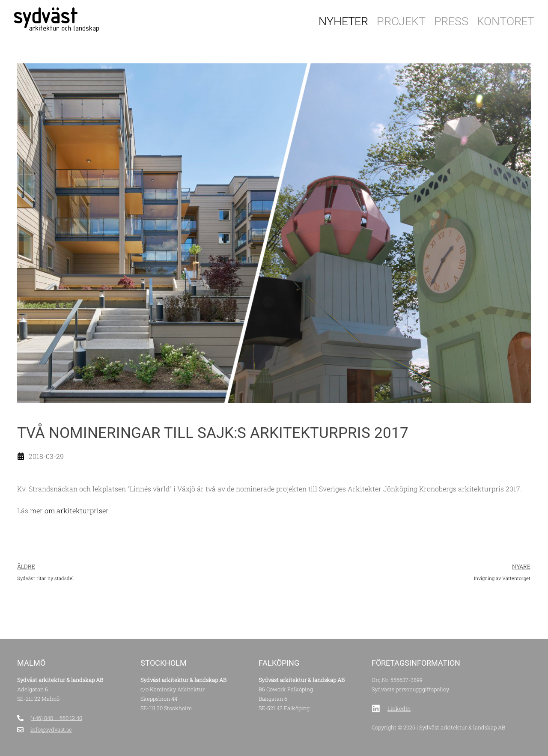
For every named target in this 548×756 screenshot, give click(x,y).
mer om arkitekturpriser (69, 510)
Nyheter (343, 21)
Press (451, 21)
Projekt (401, 21)
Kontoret (506, 21)
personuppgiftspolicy (422, 689)
